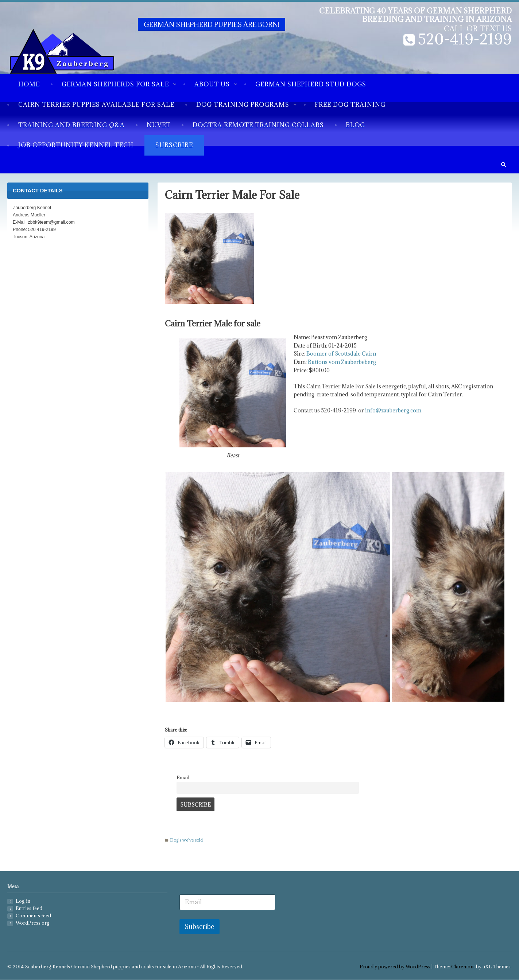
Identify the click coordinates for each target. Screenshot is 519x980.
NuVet (159, 125)
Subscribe (174, 145)
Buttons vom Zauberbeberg (342, 362)
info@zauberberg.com (393, 410)
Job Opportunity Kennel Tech (76, 145)
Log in (23, 901)
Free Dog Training (350, 105)
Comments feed (33, 916)
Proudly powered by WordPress (395, 967)
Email (183, 777)
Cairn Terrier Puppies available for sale (96, 105)
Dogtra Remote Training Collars (258, 125)
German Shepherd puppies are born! (212, 24)
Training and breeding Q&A (71, 125)
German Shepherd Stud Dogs (311, 84)
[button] (503, 164)
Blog (355, 125)
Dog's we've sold (186, 840)
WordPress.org (33, 923)
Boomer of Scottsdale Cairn (341, 354)
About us (212, 84)
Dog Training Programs (243, 105)
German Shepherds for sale (115, 84)
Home (29, 84)
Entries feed (29, 908)
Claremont (463, 967)
